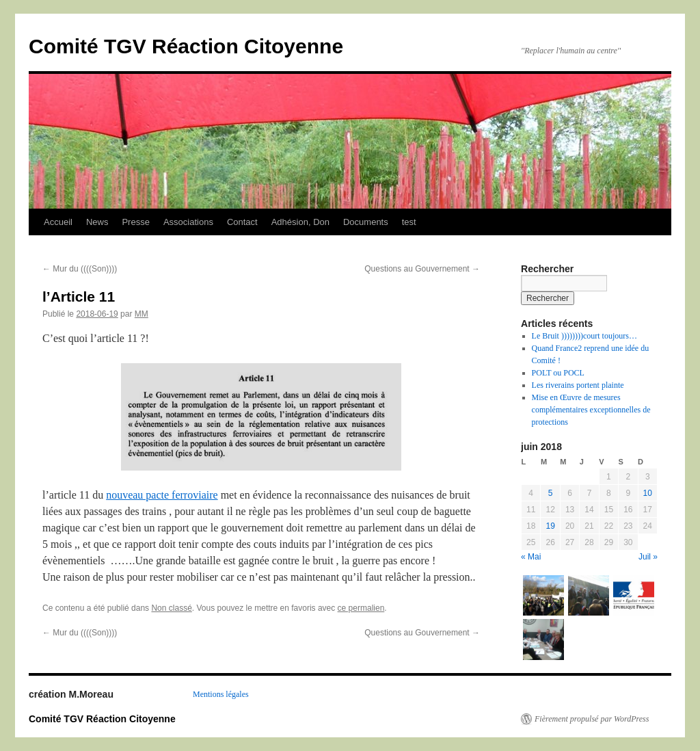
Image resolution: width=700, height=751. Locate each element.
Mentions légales (221, 694)
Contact (242, 222)
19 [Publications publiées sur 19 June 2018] (550, 526)
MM (142, 314)
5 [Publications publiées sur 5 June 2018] (551, 493)
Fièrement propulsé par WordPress (592, 719)
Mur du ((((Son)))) (80, 269)
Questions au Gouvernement (422, 269)
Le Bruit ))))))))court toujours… (584, 336)
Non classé (171, 608)
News (97, 222)
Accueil (58, 222)
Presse (135, 222)
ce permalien (361, 608)
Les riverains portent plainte (578, 385)
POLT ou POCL (558, 373)
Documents (366, 222)
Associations (188, 222)
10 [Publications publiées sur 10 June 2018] (648, 493)
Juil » (648, 557)
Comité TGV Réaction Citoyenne (186, 46)
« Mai (531, 557)
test (409, 222)
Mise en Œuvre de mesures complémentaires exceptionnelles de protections (591, 410)
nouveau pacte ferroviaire (162, 495)
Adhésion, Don (300, 222)
